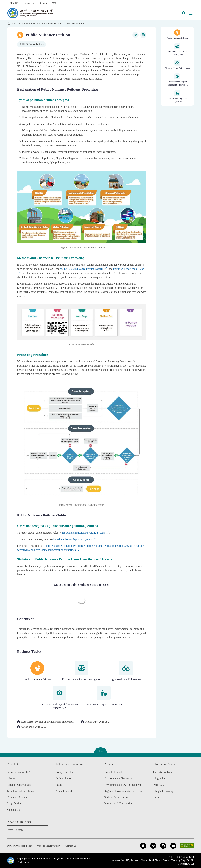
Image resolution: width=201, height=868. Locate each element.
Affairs (18, 24)
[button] (184, 13)
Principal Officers (17, 797)
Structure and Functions (20, 791)
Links (156, 797)
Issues (59, 785)
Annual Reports (64, 791)
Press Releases (15, 830)
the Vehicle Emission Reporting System (83, 533)
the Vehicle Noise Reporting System (72, 539)
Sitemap (43, 3)
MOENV (14, 3)
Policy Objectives (65, 772)
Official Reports (65, 778)
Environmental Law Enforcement (40, 24)
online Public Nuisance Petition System (82, 269)
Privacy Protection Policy (20, 846)
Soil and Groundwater (116, 797)
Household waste (114, 772)
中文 (54, 3)
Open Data (159, 785)
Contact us (29, 3)
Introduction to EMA (19, 772)
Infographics (160, 778)
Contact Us (13, 810)
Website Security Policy (49, 846)
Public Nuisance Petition (72, 24)
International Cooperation (118, 803)
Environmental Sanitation (118, 778)
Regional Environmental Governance (125, 791)
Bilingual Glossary (163, 791)
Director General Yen (19, 785)
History (11, 778)
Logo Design (14, 803)
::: (2, 2)
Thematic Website (163, 772)
